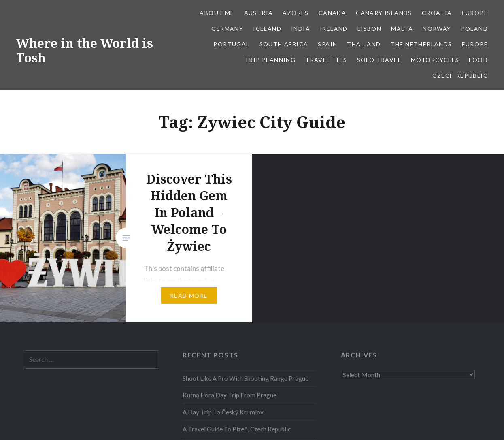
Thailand (364, 44)
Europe (475, 13)
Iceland (267, 29)
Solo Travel (379, 60)
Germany (227, 29)
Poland (474, 29)
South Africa (284, 44)
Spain (327, 44)
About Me (217, 13)
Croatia (437, 13)
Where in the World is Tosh (85, 50)
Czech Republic (460, 76)
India (301, 29)
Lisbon (369, 29)
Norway (437, 29)
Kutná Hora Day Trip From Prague (230, 395)
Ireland (334, 29)
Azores (296, 13)
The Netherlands (421, 44)
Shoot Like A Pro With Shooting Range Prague (246, 378)
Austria (259, 13)
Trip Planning (270, 60)
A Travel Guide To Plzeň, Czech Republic (237, 429)
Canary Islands (384, 13)
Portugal (231, 44)
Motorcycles (435, 60)
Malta (402, 29)
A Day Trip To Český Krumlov (223, 412)
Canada (332, 13)
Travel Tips (326, 60)
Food (478, 60)
